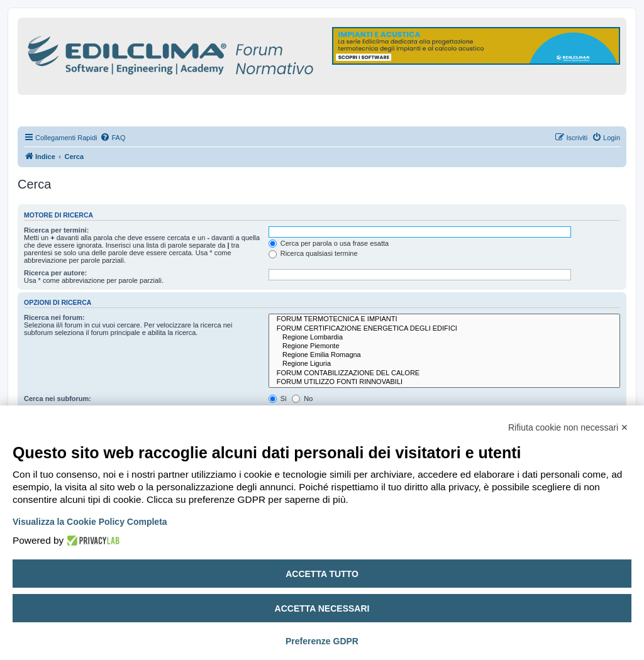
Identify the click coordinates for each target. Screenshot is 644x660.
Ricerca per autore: (55, 273)
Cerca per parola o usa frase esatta (329, 243)
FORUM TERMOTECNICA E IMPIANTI (444, 319)
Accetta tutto (322, 574)
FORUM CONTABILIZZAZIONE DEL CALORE (444, 373)
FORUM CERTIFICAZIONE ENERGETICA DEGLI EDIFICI (444, 329)
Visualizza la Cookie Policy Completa (90, 522)
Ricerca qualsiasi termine (313, 253)
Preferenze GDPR (322, 641)
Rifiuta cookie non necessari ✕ (568, 427)
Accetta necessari (322, 608)
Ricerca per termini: (56, 230)
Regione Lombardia (444, 338)
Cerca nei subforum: (58, 399)
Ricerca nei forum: (54, 317)
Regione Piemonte (444, 346)
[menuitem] (113, 138)
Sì (278, 399)
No (302, 399)
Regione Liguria (444, 364)
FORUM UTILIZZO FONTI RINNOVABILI (444, 382)
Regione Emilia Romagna (444, 355)
